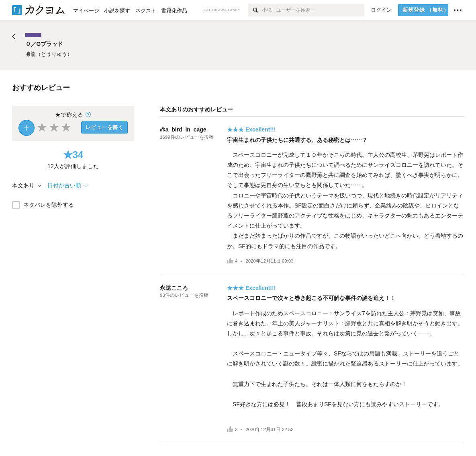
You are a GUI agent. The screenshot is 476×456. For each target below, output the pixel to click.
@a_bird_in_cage (183, 129)
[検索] (255, 10)
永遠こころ (174, 288)
